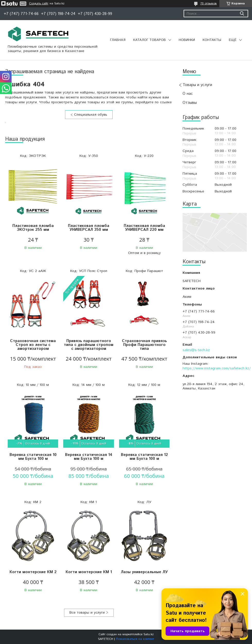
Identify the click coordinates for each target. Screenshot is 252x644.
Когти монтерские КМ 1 (89, 572)
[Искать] (242, 14)
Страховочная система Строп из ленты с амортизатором (33, 345)
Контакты (212, 40)
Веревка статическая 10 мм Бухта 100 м (33, 457)
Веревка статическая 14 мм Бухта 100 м (89, 457)
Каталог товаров (150, 40)
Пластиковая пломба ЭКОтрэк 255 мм (33, 228)
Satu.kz (149, 634)
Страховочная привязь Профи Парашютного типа (144, 345)
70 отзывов (209, 3)
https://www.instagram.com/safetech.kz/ (217, 368)
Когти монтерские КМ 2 (33, 572)
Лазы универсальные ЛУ (144, 572)
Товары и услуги (197, 85)
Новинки (187, 40)
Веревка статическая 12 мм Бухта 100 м (144, 457)
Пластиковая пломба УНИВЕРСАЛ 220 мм (144, 228)
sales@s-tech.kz (196, 350)
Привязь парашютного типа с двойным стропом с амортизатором (89, 345)
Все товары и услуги (87, 613)
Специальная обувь (91, 115)
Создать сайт (39, 4)
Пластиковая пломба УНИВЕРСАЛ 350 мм (89, 228)
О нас (188, 94)
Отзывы (190, 103)
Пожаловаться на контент (135, 639)
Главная (118, 40)
